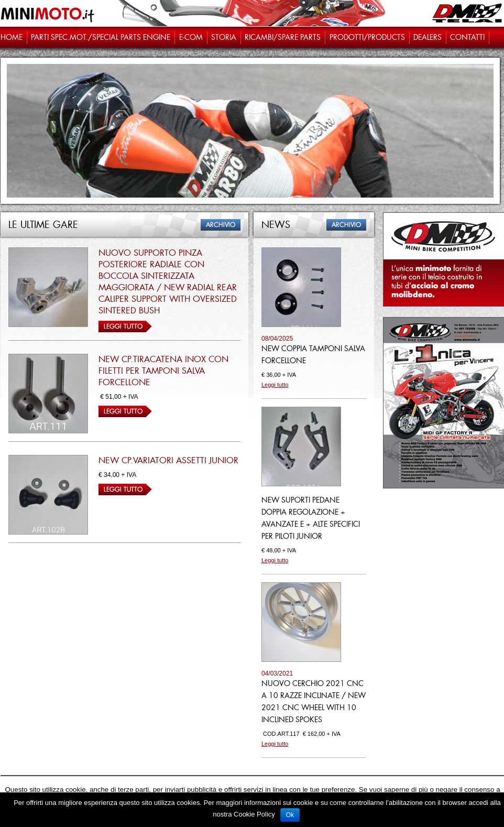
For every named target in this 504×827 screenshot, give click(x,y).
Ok (290, 815)
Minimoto (48, 13)
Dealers (428, 37)
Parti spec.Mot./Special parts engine (101, 37)
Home (12, 37)
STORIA (224, 37)
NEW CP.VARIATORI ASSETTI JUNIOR (168, 460)
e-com (191, 37)
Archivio (221, 225)
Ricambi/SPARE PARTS (283, 37)
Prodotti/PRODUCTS (367, 37)
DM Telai (468, 13)
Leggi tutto (125, 327)
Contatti (467, 37)
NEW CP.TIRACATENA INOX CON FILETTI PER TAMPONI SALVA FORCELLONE (163, 371)
